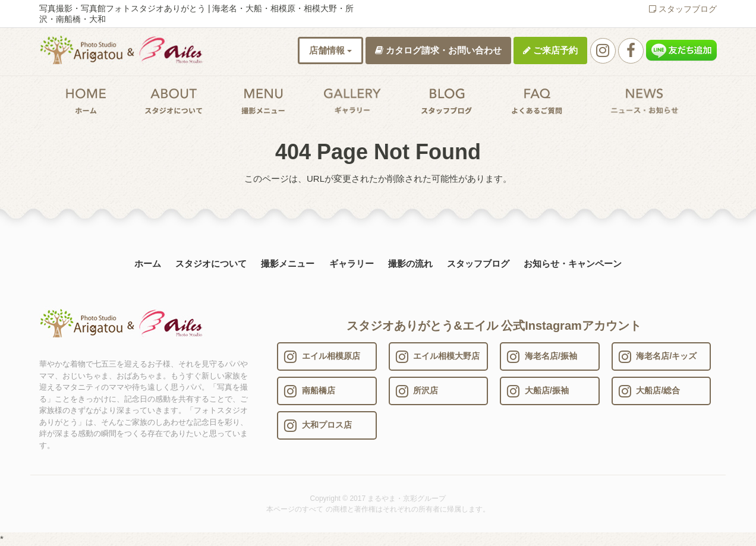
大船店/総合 (650, 391)
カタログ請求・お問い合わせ (438, 50)
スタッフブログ (683, 9)
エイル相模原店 (322, 356)
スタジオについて (211, 263)
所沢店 (417, 391)
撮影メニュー (288, 263)
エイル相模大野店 (438, 356)
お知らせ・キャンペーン (573, 263)
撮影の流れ (410, 263)
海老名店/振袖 (542, 356)
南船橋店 (310, 391)
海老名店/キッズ (658, 356)
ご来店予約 (550, 50)
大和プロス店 (318, 425)
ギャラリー (352, 263)
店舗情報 (330, 50)
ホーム (148, 263)
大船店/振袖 (538, 391)
